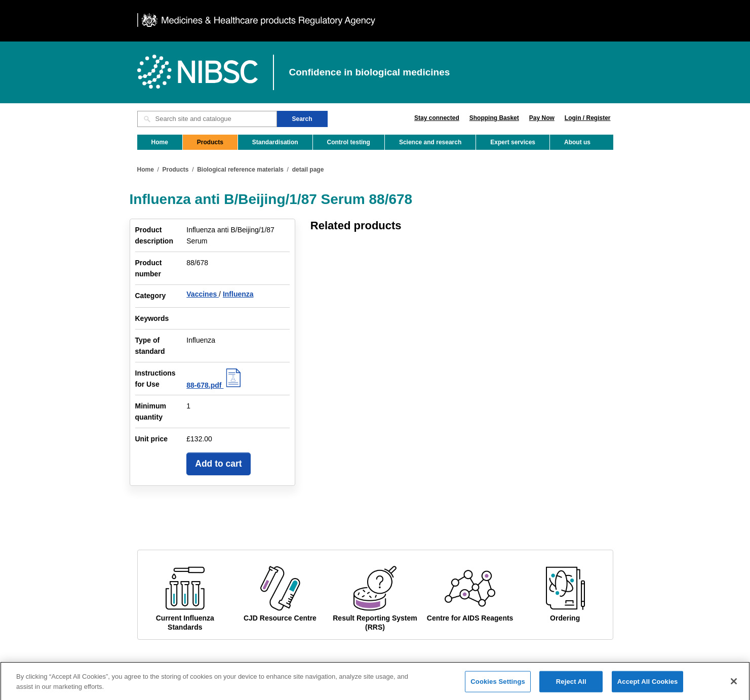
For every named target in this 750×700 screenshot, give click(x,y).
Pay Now (542, 118)
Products (210, 142)
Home (160, 142)
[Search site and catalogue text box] (207, 119)
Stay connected (437, 118)
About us (577, 142)
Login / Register (588, 118)
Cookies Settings (498, 688)
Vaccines (203, 294)
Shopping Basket (494, 118)
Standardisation (275, 142)
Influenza (238, 294)
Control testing (349, 142)
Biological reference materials (240, 170)
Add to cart (218, 464)
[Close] (734, 688)
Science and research (430, 142)
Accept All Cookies (648, 688)
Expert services (513, 142)
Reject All (571, 688)
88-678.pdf (215, 385)
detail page (308, 170)
